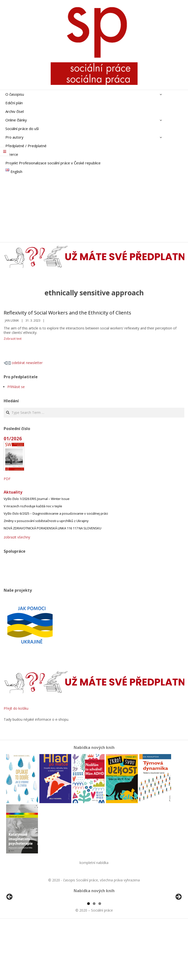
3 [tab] (100, 960)
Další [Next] (178, 925)
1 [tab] (88, 960)
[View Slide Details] (23, 927)
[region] (94, 927)
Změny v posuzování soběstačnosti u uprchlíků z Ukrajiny (46, 521)
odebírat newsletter (23, 363)
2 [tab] (94, 960)
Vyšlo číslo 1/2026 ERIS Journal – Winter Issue (37, 499)
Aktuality (13, 492)
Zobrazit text (13, 339)
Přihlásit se (16, 387)
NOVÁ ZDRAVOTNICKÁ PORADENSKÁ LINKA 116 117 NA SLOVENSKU (53, 528)
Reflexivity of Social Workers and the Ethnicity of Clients (67, 313)
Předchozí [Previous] (10, 925)
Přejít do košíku (16, 708)
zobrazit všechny (17, 537)
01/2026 (13, 438)
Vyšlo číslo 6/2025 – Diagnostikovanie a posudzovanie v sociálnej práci (56, 513)
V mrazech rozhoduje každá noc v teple (33, 506)
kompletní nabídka (94, 863)
